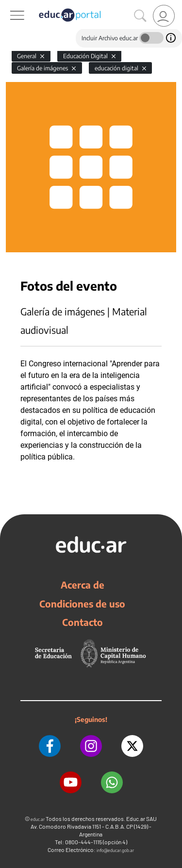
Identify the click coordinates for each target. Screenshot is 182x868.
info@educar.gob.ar (115, 850)
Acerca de (83, 585)
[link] (164, 16)
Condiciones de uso (82, 604)
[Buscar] (140, 16)
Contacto (83, 622)
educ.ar (38, 819)
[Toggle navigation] (9, 5)
